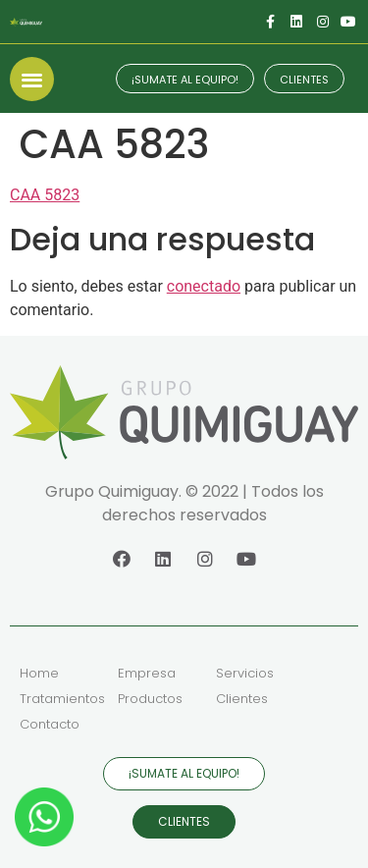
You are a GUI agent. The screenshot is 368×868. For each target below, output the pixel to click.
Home (39, 673)
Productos (150, 699)
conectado (204, 286)
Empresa (147, 673)
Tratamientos (62, 699)
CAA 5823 (45, 195)
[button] (32, 79)
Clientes (242, 699)
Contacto (50, 724)
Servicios (245, 673)
